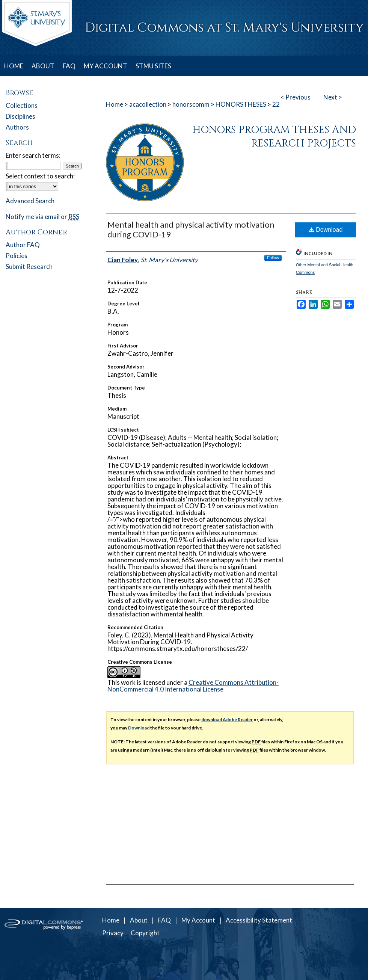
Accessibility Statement (259, 920)
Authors (17, 127)
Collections (22, 105)
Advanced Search (30, 201)
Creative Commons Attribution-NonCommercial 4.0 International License (193, 686)
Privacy (113, 933)
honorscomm (191, 104)
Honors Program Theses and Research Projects (274, 137)
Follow (273, 258)
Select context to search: (40, 176)
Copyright (145, 933)
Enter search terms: (33, 155)
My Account (198, 920)
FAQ (164, 920)
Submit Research (29, 267)
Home (115, 104)
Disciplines (20, 116)
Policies (17, 256)
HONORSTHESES (241, 104)
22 (276, 104)
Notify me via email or (42, 217)
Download (326, 230)
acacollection (148, 104)
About (139, 920)
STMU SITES (153, 66)
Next (330, 97)
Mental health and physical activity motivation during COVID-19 (191, 229)
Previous (298, 97)
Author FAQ (23, 245)
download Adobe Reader (227, 720)
